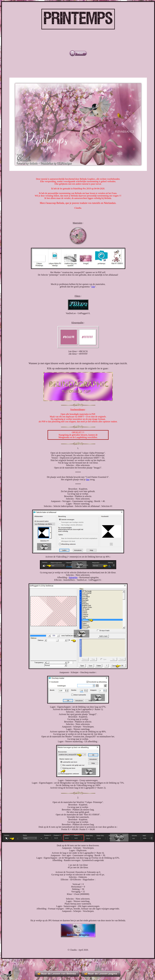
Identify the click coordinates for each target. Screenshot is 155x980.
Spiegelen (73, 577)
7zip (93, 287)
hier (88, 479)
